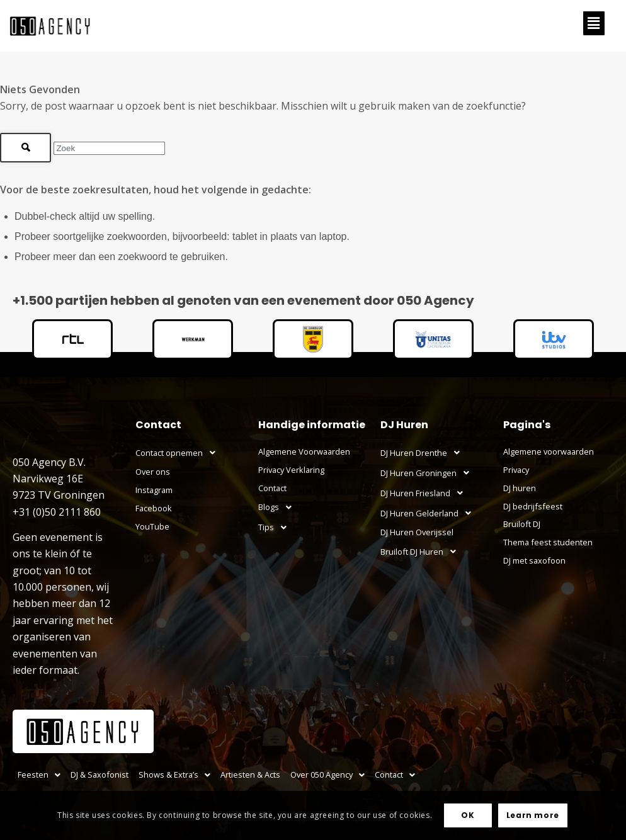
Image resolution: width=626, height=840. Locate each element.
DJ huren (520, 488)
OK (468, 815)
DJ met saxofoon (534, 560)
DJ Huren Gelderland (429, 513)
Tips (276, 528)
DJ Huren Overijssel (417, 532)
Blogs (278, 508)
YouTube (152, 526)
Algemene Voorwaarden (304, 451)
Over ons (153, 472)
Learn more (533, 815)
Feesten (39, 775)
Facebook (154, 508)
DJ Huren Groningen (428, 473)
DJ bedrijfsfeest (533, 506)
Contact (272, 488)
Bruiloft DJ (522, 524)
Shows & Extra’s (174, 775)
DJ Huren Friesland (425, 493)
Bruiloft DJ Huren (422, 552)
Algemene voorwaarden (549, 451)
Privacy (516, 470)
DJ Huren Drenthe (424, 453)
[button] (594, 23)
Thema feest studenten (548, 542)
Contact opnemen (179, 453)
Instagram (154, 490)
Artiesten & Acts (250, 775)
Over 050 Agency (327, 775)
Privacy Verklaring (291, 470)
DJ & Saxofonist (100, 775)
